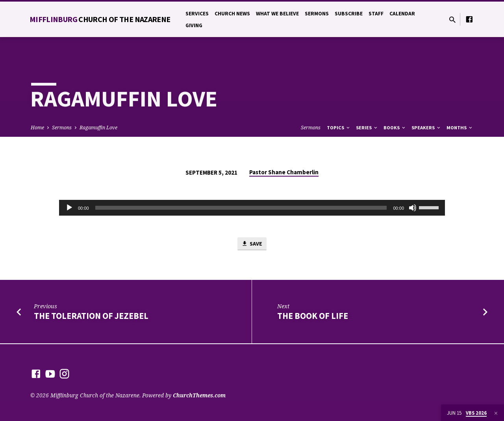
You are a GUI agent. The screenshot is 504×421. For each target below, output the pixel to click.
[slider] (241, 208)
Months (460, 128)
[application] (252, 208)
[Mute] (413, 208)
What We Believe (277, 14)
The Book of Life (313, 316)
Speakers (426, 128)
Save (252, 244)
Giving (194, 25)
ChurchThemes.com (199, 395)
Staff (376, 14)
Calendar (402, 14)
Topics (339, 128)
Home (37, 128)
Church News (232, 14)
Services (197, 14)
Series (367, 128)
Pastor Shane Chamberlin (284, 172)
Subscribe (349, 14)
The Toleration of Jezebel (91, 316)
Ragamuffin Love (98, 128)
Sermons (317, 14)
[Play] (69, 208)
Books (395, 128)
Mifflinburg (100, 19)
